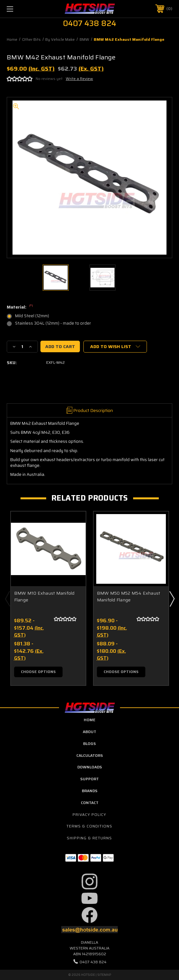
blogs (89, 744)
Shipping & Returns (89, 838)
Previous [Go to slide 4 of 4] (7, 599)
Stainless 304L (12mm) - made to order (53, 323)
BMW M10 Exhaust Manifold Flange (44, 597)
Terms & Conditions (89, 826)
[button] (89, 881)
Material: (20, 307)
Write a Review (79, 79)
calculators (90, 755)
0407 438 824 (93, 962)
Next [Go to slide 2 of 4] (172, 599)
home (89, 720)
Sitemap (104, 975)
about (89, 732)
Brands (90, 791)
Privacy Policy (89, 814)
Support (89, 779)
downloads (90, 767)
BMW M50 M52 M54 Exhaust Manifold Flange (129, 597)
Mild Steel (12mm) (32, 316)
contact (90, 803)
